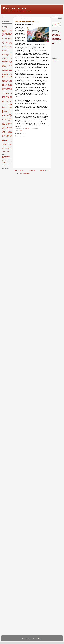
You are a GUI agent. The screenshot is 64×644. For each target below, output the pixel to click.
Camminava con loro (14, 8)
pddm (10, 109)
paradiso (4, 105)
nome (3, 99)
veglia (11, 145)
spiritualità (4, 135)
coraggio (10, 53)
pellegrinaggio (5, 111)
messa (8, 92)
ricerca (4, 122)
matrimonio (4, 92)
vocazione (9, 150)
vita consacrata (7, 149)
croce (11, 56)
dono (10, 61)
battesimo (4, 36)
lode (3, 90)
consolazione (5, 50)
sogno (4, 131)
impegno (5, 84)
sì (3, 130)
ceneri (3, 42)
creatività (8, 54)
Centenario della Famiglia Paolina (6, 165)
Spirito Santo (7, 134)
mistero (10, 95)
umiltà (7, 143)
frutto (3, 73)
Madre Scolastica (9, 90)
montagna (7, 96)
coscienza (4, 54)
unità (11, 143)
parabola (10, 103)
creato (11, 54)
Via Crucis (4, 147)
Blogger (40, 639)
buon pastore (5, 38)
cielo (3, 46)
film (8, 72)
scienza (10, 125)
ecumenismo (5, 63)
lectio (11, 87)
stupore (7, 137)
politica (7, 114)
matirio (11, 91)
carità (8, 41)
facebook (10, 68)
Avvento (10, 35)
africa (11, 29)
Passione (4, 107)
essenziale (9, 64)
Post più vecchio (44, 171)
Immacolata (10, 83)
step (8, 135)
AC (3, 28)
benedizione (9, 37)
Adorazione (5, 29)
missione (4, 95)
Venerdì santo (5, 146)
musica (4, 97)
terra (8, 139)
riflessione (10, 122)
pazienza (4, 109)
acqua (11, 28)
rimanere (4, 123)
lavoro (7, 87)
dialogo (8, 59)
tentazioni (4, 139)
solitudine (4, 133)
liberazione (4, 88)
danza (7, 57)
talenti (4, 138)
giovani (9, 76)
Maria (8, 91)
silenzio (5, 130)
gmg (11, 80)
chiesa (10, 44)
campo (4, 40)
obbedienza (10, 99)
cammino (10, 38)
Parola (20, 130)
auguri (7, 35)
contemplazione (5, 52)
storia (11, 135)
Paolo (11, 101)
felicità (10, 71)
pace (7, 100)
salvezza (10, 123)
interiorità (10, 86)
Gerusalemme (5, 75)
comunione (5, 48)
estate (4, 65)
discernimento (5, 61)
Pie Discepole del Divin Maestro (6, 157)
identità (4, 83)
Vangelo (4, 144)
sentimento (10, 126)
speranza (10, 133)
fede (4, 71)
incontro (10, 84)
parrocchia (4, 106)
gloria (8, 80)
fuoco (7, 73)
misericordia (9, 94)
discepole (4, 60)
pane (7, 101)
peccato (4, 110)
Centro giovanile (9, 42)
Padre (10, 100)
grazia (11, 82)
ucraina (4, 143)
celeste (11, 41)
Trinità (11, 142)
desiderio (4, 59)
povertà (4, 115)
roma (7, 123)
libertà (8, 88)
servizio (8, 127)
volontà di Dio (5, 151)
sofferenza (10, 130)
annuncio (8, 32)
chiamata (4, 44)
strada (4, 137)
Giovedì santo (5, 79)
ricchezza (10, 121)
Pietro (4, 114)
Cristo (7, 56)
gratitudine (5, 82)
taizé (11, 137)
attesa (4, 35)
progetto (4, 117)
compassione (9, 46)
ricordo (7, 122)
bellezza (4, 37)
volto (9, 151)
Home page (32, 171)
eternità (10, 65)
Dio (11, 59)
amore (4, 32)
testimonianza (5, 140)
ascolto (10, 33)
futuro (10, 73)
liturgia (10, 88)
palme (4, 101)
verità (9, 146)
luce (5, 90)
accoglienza (6, 28)
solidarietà (10, 131)
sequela (4, 127)
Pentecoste (5, 113)
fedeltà (7, 71)
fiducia (6, 72)
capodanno (4, 41)
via (11, 146)
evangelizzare (5, 68)
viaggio (8, 147)
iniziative (4, 86)
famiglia (4, 69)
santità (4, 125)
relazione (10, 119)
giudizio (10, 79)
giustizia (4, 80)
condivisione (5, 49)
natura (11, 97)
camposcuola (9, 40)
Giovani (4, 161)
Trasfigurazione (5, 142)
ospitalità (4, 100)
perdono (10, 113)
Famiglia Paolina (9, 69)
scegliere (7, 125)
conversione (5, 53)
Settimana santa (5, 129)
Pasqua (10, 106)
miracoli (4, 94)
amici (11, 30)
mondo (4, 96)
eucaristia (4, 67)
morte (11, 96)
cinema (6, 46)
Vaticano (4, 162)
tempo (6, 138)
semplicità (4, 126)
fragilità (10, 72)
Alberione (4, 30)
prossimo (10, 117)
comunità (10, 48)
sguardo (10, 129)
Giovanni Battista (7, 78)
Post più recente (20, 171)
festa (3, 72)
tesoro (11, 139)
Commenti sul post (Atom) (24, 173)
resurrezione (5, 121)
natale (7, 97)
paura (10, 107)
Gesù (10, 75)
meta (11, 92)
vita (3, 148)
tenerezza (10, 138)
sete (11, 127)
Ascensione (5, 33)
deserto (10, 57)
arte (11, 32)
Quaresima (5, 118)
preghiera (9, 115)
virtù (11, 147)
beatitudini (10, 36)
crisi (3, 56)
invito (3, 87)
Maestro (4, 91)
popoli (11, 114)
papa (4, 103)
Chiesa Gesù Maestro (7, 45)
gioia (4, 76)
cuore (4, 57)
